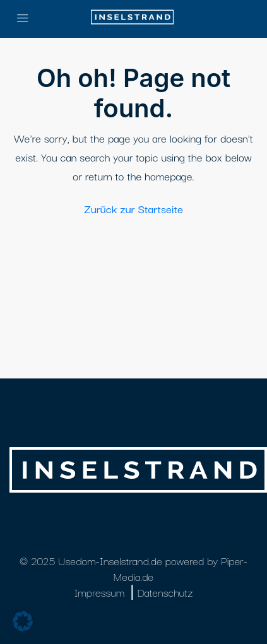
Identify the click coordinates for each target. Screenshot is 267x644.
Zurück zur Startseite (133, 208)
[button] (23, 621)
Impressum (99, 592)
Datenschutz (165, 592)
